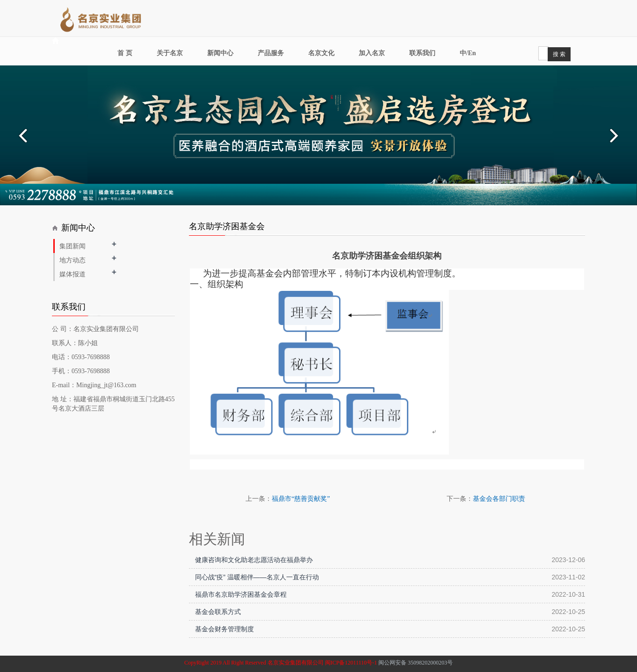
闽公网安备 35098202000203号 (416, 663)
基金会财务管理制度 (224, 629)
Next (615, 136)
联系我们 (422, 53)
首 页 (125, 53)
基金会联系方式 (218, 612)
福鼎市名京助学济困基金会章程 (241, 594)
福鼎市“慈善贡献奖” (301, 499)
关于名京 (170, 53)
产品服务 (271, 53)
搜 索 (559, 54)
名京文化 (321, 53)
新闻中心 (220, 53)
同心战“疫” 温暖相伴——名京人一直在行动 (257, 577)
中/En (468, 53)
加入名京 (372, 53)
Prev (22, 136)
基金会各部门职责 (499, 499)
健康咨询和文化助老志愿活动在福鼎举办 (254, 560)
